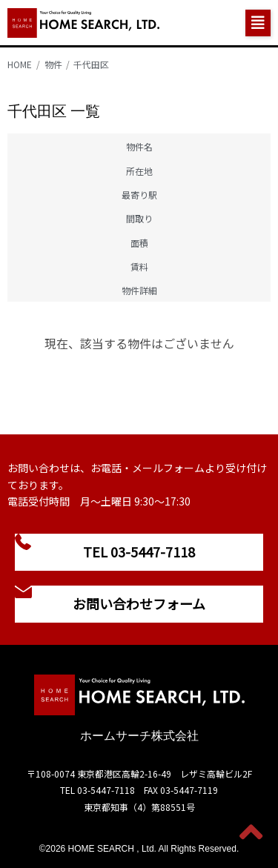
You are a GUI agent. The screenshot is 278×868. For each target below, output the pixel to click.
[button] (258, 23)
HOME (20, 64)
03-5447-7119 (189, 790)
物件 (53, 64)
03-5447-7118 (106, 790)
